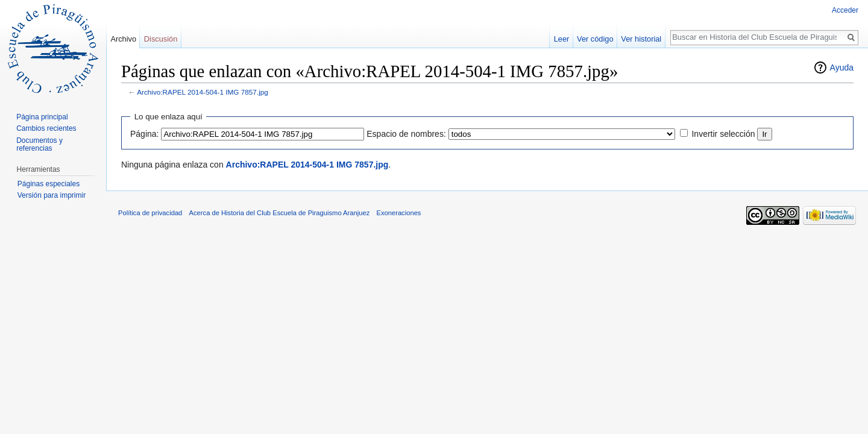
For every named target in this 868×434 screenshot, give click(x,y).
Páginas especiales (49, 184)
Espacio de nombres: (406, 134)
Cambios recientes (46, 128)
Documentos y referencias (39, 145)
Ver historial (641, 39)
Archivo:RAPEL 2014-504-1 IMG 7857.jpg (203, 92)
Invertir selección (723, 134)
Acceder (845, 10)
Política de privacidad (150, 213)
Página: (144, 134)
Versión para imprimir (52, 195)
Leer (562, 39)
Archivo (123, 39)
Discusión (161, 39)
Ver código (595, 39)
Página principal (42, 117)
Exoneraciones (398, 213)
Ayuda (842, 68)
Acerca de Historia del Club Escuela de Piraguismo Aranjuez (280, 213)
